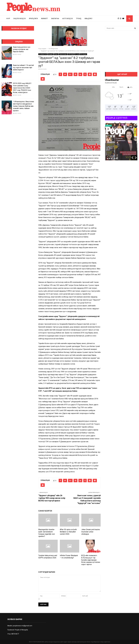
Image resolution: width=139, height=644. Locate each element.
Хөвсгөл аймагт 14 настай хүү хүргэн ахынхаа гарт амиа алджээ (23, 68)
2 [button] (109, 159)
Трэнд (79, 19)
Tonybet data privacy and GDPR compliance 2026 (48, 557)
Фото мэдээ (68, 19)
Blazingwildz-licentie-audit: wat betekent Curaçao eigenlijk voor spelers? (47, 533)
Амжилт (44, 19)
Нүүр (8, 19)
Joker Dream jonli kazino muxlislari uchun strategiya (91, 532)
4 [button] (113, 159)
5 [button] (115, 159)
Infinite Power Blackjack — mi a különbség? (69, 557)
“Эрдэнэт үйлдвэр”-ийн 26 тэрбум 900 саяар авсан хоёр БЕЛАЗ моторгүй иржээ (52, 498)
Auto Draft (114, 147)
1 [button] (108, 159)
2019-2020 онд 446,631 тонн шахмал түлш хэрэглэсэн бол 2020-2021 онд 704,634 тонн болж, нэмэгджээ (22, 88)
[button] (132, 158)
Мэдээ (56, 54)
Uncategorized (43, 54)
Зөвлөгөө (55, 19)
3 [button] (111, 159)
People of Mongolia (21, 630)
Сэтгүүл (120, 126)
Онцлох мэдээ (19, 19)
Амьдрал (88, 19)
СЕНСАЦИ (71, 54)
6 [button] (117, 159)
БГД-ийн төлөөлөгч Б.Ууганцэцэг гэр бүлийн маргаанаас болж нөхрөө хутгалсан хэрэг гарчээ (91, 560)
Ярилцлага (33, 19)
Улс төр (77, 54)
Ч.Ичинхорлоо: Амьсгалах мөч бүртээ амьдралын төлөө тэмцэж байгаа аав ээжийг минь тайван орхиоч (23, 106)
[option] (121, 141)
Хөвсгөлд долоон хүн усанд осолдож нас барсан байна (22, 49)
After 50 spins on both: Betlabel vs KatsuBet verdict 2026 (68, 532)
